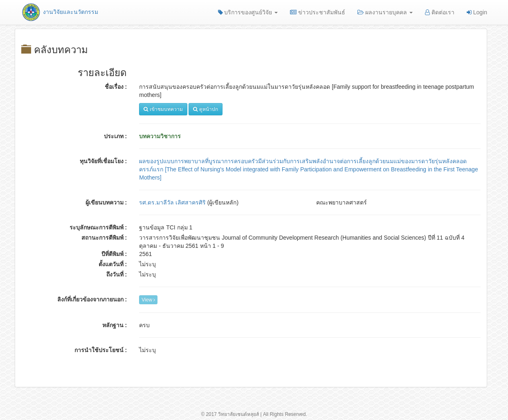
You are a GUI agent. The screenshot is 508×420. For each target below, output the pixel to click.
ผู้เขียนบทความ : (106, 202)
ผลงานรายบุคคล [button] (385, 12)
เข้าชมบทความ (163, 109)
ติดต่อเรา (440, 12)
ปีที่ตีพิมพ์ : (114, 254)
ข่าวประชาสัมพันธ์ (318, 12)
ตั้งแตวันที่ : (113, 264)
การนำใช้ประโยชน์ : (101, 350)
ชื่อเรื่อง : (116, 87)
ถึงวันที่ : (117, 274)
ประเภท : (116, 136)
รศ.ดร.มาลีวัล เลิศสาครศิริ (172, 202)
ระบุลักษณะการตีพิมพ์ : (98, 227)
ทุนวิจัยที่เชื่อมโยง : (103, 161)
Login (477, 12)
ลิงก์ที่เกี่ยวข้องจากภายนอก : (92, 299)
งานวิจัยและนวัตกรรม (60, 12)
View (148, 300)
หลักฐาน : (115, 325)
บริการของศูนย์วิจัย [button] (248, 12)
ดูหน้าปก (205, 109)
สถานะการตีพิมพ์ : (104, 238)
